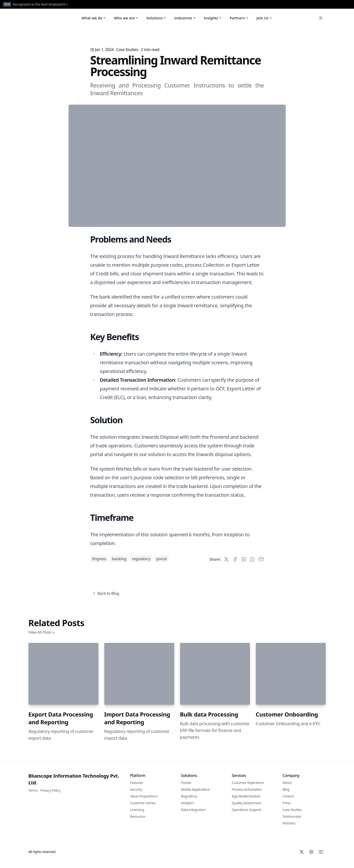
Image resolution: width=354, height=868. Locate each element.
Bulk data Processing (209, 718)
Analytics (188, 807)
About (287, 786)
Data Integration (193, 813)
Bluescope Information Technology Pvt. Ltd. (74, 783)
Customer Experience (248, 786)
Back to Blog (105, 597)
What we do (94, 20)
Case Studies (127, 53)
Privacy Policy (50, 794)
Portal (161, 562)
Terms (33, 794)
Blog (286, 793)
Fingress (99, 562)
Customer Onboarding (287, 718)
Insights (213, 20)
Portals (186, 786)
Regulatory (141, 562)
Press (287, 807)
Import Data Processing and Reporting (137, 722)
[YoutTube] (321, 855)
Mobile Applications (196, 793)
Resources (138, 820)
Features (137, 786)
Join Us (264, 20)
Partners (239, 20)
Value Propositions (144, 800)
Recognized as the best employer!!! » (40, 4)
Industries (185, 20)
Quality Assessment (246, 807)
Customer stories (143, 807)
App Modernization (246, 800)
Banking (119, 562)
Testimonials (292, 820)
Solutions (156, 20)
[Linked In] (311, 855)
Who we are (126, 20)
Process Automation (247, 793)
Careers (288, 800)
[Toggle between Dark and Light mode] (321, 20)
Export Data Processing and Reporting (61, 722)
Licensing (137, 813)
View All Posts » (42, 636)
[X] (302, 855)
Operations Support (246, 813)
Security (136, 793)
